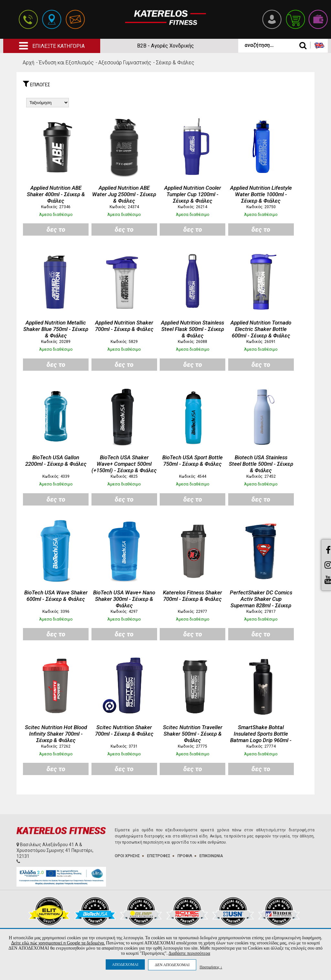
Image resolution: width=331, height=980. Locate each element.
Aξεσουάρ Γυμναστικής (125, 63)
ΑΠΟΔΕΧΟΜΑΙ (125, 964)
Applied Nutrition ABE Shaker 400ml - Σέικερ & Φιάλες (56, 194)
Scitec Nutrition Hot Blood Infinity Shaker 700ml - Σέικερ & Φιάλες (56, 734)
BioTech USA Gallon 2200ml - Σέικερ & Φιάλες (56, 461)
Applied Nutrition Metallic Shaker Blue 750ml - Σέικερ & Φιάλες (56, 329)
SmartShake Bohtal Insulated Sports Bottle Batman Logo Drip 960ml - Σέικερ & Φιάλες (261, 737)
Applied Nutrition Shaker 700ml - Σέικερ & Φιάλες (124, 326)
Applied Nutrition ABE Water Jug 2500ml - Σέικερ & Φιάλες (124, 194)
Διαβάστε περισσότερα (189, 953)
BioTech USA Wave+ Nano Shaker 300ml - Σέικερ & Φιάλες (124, 599)
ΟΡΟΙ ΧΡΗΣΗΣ (127, 856)
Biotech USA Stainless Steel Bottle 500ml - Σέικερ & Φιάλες (261, 464)
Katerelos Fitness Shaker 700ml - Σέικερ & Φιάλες (192, 596)
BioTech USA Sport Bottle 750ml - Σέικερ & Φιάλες (192, 461)
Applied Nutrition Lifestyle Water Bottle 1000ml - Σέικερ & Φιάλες (261, 194)
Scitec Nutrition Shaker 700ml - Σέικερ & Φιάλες (124, 730)
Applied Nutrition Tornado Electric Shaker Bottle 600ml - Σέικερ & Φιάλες (261, 329)
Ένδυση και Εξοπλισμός (66, 63)
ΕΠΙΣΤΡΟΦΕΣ (159, 856)
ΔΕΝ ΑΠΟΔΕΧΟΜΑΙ (172, 965)
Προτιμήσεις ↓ (211, 967)
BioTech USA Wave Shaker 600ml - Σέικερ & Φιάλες (56, 596)
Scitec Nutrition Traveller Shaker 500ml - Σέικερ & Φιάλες (193, 734)
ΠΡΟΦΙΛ (185, 856)
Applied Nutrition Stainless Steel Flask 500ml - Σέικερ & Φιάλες (192, 329)
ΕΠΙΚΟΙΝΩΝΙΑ (211, 856)
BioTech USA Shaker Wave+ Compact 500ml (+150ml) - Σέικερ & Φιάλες (124, 464)
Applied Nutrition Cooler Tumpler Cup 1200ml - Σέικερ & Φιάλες (193, 194)
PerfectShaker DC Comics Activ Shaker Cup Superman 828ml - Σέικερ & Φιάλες (261, 602)
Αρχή (28, 63)
